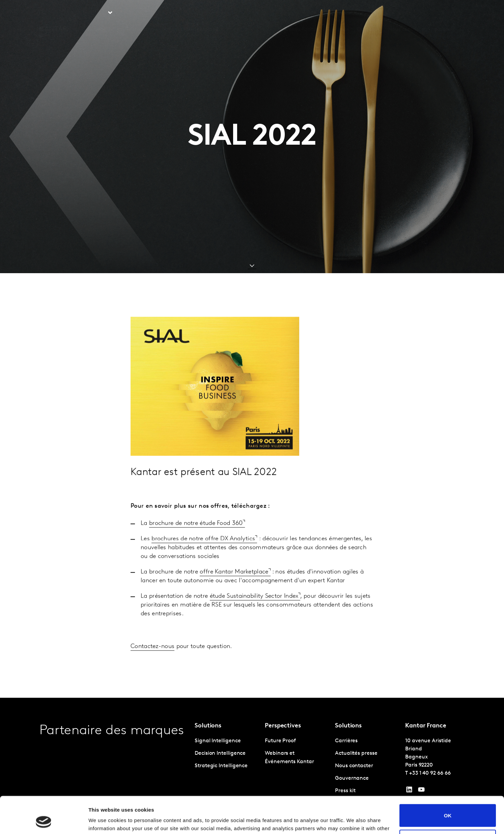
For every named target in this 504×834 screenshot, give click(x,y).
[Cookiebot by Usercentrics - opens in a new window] (44, 821)
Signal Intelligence (218, 741)
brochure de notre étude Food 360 (196, 541)
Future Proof (280, 741)
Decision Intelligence (220, 753)
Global (442, 13)
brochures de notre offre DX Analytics (203, 556)
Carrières (368, 13)
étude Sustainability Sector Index (254, 614)
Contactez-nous (152, 664)
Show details (104, 821)
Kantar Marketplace (193, 13)
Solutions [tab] (95, 13)
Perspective (140, 13)
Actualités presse (356, 753)
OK (448, 781)
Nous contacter (407, 13)
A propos (338, 13)
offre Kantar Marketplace (234, 589)
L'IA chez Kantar (299, 13)
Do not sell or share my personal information (448, 806)
